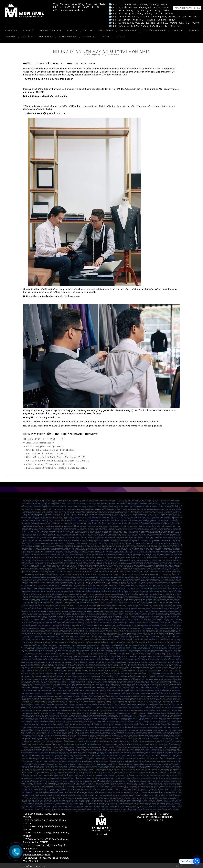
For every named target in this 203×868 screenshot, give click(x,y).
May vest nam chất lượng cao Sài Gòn (65, 697)
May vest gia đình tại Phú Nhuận (144, 600)
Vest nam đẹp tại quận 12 (48, 696)
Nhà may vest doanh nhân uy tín (40, 640)
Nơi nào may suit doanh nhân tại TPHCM (97, 614)
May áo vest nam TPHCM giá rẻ (69, 669)
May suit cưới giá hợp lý (94, 626)
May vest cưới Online (170, 739)
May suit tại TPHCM (79, 689)
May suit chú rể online (133, 626)
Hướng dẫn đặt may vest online (50, 584)
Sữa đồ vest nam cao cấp (107, 672)
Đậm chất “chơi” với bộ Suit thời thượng (112, 524)
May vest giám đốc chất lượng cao (82, 634)
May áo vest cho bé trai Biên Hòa (38, 703)
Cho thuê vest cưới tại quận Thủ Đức (50, 801)
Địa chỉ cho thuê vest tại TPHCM (126, 671)
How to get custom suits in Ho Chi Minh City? (165, 680)
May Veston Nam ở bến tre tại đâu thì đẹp (116, 747)
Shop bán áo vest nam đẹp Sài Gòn (86, 694)
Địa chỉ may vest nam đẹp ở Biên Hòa (124, 706)
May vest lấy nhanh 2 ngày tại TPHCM (166, 631)
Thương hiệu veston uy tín (114, 638)
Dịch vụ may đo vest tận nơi (65, 580)
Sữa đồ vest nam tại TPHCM (122, 672)
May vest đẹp (134, 640)
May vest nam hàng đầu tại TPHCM (117, 654)
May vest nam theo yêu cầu (89, 691)
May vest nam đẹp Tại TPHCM (131, 725)
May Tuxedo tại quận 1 (101, 756)
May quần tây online (69, 583)
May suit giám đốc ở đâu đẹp (131, 614)
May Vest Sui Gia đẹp (89, 774)
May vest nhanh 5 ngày (95, 598)
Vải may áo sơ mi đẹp (88, 677)
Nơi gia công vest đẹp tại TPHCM (58, 675)
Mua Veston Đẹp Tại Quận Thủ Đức (81, 801)
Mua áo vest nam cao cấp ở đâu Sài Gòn (66, 694)
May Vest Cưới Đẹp (49, 790)
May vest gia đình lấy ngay (35, 601)
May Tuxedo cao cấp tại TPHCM (139, 663)
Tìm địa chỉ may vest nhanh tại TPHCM (138, 590)
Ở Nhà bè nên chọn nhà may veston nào (121, 750)
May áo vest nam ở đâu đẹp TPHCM (72, 691)
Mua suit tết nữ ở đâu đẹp (110, 620)
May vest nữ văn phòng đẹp (51, 609)
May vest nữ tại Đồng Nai (129, 699)
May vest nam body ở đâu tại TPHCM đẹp (54, 725)
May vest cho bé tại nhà (159, 601)
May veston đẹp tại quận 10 (125, 754)
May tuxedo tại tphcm (159, 623)
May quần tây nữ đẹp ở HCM (139, 657)
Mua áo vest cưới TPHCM (166, 711)
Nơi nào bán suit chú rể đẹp (156, 762)
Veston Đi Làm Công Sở (115, 767)
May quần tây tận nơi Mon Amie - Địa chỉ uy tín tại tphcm (133, 501)
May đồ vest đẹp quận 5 (165, 682)
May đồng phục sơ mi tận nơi (93, 580)
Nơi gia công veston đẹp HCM (94, 675)
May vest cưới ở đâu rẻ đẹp (83, 723)
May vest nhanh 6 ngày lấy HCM (93, 606)
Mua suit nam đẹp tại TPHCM (101, 688)
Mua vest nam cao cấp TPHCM (49, 720)
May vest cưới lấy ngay (119, 621)
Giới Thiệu (28, 29)
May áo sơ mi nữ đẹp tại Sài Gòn (124, 658)
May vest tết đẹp (117, 590)
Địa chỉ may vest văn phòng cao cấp (93, 607)
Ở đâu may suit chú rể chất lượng (62, 759)
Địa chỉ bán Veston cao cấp (32, 742)
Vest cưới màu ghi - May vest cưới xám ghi (150, 784)
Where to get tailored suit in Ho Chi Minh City (57, 680)
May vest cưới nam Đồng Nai (37, 700)
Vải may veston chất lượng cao (110, 679)
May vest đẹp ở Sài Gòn (49, 711)
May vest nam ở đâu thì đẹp (163, 709)
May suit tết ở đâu (165, 610)
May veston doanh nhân (64, 645)
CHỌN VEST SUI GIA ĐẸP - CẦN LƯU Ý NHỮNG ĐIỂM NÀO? (110, 566)
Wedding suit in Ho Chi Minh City (78, 680)
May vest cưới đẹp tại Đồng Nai (102, 750)
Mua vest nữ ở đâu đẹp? (88, 768)
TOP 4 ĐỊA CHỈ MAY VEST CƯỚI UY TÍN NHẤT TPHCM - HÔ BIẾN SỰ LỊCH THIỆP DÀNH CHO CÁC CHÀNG (58, 563)
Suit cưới (132, 617)
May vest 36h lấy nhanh (170, 606)
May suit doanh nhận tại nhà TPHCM (146, 651)
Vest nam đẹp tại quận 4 (153, 696)
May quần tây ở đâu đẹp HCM (85, 657)
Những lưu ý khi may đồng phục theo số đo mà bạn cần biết (139, 515)
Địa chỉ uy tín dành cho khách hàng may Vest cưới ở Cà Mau (113, 745)
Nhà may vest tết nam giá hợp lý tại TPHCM (39, 620)
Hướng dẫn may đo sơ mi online (132, 583)
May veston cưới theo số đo (141, 802)
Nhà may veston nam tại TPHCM (93, 640)
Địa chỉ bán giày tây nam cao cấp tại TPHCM (39, 641)
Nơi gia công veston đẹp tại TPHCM (77, 675)
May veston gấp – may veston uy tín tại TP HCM (163, 785)
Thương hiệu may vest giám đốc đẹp (118, 637)
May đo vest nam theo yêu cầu (103, 725)
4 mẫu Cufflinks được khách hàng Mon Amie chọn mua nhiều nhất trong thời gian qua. (85, 508)
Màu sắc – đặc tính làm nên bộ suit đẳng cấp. (83, 767)
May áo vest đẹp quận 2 (111, 686)
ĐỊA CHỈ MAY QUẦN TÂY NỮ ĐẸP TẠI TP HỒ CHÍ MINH (106, 791)
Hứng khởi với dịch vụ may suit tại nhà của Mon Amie (134, 502)
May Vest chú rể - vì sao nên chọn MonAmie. (126, 788)
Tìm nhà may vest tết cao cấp (136, 615)
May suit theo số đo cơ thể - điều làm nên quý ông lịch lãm (105, 734)
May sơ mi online (157, 583)
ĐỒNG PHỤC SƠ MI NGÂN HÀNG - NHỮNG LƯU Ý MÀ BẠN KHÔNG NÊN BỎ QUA (95, 549)
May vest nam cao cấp (117, 725)
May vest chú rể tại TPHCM (157, 621)
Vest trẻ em (34, 774)
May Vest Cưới (44, 796)
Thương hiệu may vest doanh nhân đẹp (138, 637)
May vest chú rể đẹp (95, 658)
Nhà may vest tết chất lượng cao (46, 587)
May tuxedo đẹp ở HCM (110, 665)
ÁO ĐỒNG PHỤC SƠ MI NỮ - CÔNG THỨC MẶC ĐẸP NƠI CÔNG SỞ (123, 552)
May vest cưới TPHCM (62, 711)
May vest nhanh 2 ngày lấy (135, 598)
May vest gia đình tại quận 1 (33, 590)
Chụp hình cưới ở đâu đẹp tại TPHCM (97, 796)
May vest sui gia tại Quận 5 (101, 597)
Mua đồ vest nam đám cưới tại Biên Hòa (148, 702)
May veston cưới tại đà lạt (101, 748)
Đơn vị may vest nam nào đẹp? (159, 725)
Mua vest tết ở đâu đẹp (124, 584)
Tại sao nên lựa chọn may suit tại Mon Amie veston (64, 734)
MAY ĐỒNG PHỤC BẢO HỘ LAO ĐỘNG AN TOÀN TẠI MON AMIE (111, 539)
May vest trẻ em (85, 658)
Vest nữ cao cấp (97, 660)
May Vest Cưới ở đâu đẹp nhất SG (143, 781)
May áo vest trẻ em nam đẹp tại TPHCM (129, 798)
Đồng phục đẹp (86, 649)
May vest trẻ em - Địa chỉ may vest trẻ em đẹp (132, 751)
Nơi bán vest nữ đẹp (166, 776)
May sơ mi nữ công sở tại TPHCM (124, 771)
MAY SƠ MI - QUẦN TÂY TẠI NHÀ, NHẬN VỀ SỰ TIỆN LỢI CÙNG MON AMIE (155, 555)
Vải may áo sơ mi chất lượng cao (41, 677)
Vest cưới (148, 632)
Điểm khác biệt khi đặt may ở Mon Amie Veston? (137, 504)
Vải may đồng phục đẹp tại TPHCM (137, 675)
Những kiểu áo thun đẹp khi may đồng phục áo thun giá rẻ (160, 521)
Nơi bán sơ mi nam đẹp (96, 776)
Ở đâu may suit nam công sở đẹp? (110, 757)
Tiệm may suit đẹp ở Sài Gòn (44, 731)
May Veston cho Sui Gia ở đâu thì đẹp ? (40, 779)
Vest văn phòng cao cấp (124, 607)
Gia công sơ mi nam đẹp (112, 674)
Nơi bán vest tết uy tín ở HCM (156, 584)
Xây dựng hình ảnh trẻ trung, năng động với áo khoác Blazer (44, 527)
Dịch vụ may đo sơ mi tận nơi (142, 576)
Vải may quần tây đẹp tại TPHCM (102, 677)
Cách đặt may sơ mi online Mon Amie (84, 583)
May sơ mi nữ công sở (158, 771)
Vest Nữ (88, 29)
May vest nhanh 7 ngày (70, 598)
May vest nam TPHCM (105, 689)
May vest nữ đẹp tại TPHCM (81, 770)
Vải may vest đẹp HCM (124, 679)
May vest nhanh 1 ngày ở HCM (33, 634)
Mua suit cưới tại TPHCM (142, 620)
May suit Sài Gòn (52, 722)
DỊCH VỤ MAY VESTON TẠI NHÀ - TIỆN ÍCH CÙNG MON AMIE (119, 556)
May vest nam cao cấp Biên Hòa (143, 706)
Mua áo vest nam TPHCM (80, 720)
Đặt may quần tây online (57, 583)
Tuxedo (110, 615)
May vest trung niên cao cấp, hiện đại (124, 733)
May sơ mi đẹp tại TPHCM (44, 646)
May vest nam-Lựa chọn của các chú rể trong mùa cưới (96, 731)
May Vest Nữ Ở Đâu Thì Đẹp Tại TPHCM (148, 788)
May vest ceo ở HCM (85, 643)
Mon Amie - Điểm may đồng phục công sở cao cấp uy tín (54, 532)
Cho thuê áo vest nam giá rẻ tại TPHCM (45, 802)
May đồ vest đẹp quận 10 (127, 682)
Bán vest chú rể (121, 629)
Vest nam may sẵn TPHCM (164, 665)
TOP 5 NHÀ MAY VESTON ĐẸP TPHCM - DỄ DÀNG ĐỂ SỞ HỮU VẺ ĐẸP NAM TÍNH (89, 569)
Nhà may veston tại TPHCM (103, 669)
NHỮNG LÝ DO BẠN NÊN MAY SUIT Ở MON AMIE (63, 572)
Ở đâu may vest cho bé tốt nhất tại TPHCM (39, 589)
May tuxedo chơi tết (36, 624)
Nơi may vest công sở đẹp (153, 629)
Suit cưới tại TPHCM (140, 617)
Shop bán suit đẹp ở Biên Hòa (79, 708)
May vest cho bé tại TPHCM (48, 590)
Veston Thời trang (163, 798)
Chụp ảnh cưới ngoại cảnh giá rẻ (160, 796)
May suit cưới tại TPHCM (122, 720)
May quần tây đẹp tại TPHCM (39, 658)
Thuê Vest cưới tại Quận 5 (125, 743)
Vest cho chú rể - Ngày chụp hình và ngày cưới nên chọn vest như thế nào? (133, 513)
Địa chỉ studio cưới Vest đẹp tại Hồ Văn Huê (73, 743)
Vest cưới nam (114, 669)
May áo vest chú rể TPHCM (64, 713)
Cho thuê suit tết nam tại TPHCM (67, 629)
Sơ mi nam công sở (31, 773)
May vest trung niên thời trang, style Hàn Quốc (102, 733)
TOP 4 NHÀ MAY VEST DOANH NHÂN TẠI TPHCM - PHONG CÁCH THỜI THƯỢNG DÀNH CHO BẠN (112, 563)
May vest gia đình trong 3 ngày (35, 600)
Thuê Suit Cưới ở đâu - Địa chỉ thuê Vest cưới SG (165, 781)
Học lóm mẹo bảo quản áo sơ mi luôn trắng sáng (123, 731)
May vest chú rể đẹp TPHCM (138, 713)
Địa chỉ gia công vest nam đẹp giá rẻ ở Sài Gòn (99, 726)
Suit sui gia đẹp (44, 762)
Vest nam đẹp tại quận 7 (113, 696)
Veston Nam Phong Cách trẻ (161, 807)
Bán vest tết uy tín (104, 586)
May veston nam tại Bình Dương (69, 808)
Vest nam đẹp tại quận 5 (140, 696)
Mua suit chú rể (144, 762)
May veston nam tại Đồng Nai (53, 808)
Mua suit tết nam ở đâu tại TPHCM (126, 620)
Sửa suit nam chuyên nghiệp (156, 669)
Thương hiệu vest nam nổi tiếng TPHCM (93, 655)
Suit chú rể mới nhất (112, 764)
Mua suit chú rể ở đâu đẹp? (89, 762)
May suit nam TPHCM (77, 714)
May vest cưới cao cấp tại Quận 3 (70, 756)
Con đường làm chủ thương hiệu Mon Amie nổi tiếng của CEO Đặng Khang (44, 508)
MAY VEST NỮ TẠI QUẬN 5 (47, 781)
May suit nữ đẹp (63, 765)
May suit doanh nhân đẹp (147, 688)
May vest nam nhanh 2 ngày (99, 632)
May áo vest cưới (147, 683)
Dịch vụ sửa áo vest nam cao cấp (87, 669)
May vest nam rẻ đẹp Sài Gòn (47, 697)
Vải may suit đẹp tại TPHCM (73, 679)
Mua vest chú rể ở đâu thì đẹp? (128, 774)
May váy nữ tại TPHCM (139, 716)
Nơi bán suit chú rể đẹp (103, 762)
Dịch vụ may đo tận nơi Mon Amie (57, 578)
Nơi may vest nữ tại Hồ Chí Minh (40, 798)
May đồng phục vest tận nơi (124, 580)
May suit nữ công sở (160, 757)
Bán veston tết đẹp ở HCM (150, 586)
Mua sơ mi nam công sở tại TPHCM (106, 771)
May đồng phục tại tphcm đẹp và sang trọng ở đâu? (159, 527)
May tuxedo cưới (126, 663)
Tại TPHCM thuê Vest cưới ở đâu (158, 743)
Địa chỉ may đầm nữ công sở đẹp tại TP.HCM (92, 793)
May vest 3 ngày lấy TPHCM (134, 606)
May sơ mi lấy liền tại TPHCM (50, 606)
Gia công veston (32, 731)
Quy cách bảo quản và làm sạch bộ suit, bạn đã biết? (116, 525)
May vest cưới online (96, 621)
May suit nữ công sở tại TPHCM (128, 757)
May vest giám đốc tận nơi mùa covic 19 (111, 573)
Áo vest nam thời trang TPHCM (127, 722)
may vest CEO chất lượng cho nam (39, 578)
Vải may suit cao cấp (96, 679)
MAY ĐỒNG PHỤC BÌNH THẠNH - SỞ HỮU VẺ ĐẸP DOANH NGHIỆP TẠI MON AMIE (148, 538)
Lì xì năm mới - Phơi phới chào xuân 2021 (113, 515)
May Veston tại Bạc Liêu (91, 745)
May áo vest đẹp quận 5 (72, 686)
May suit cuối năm (171, 624)
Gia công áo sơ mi (121, 730)
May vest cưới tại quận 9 (139, 754)
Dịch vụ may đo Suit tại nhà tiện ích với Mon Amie (45, 521)
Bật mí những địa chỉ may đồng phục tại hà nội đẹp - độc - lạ (57, 524)
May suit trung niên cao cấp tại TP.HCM (162, 733)
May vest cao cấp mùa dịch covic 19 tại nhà (133, 573)
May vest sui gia (65, 635)
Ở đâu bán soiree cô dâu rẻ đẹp (160, 759)
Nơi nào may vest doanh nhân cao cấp (131, 643)
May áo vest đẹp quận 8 (33, 686)
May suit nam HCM (88, 688)
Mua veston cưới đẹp (135, 720)
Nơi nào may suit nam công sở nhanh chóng (37, 757)
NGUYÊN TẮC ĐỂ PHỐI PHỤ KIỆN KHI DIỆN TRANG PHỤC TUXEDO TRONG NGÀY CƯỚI (149, 550)
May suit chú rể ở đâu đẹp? (70, 764)
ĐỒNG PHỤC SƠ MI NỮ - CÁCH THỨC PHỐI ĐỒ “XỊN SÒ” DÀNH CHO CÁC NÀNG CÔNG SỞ (48, 549)
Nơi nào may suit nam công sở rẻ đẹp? (59, 757)
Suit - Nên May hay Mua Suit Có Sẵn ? (92, 794)
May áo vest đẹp (145, 686)
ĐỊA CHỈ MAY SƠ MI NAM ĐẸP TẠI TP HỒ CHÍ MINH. (161, 791)
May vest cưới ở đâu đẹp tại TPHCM (36, 726)
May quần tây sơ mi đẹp (137, 709)
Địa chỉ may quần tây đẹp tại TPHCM (122, 657)
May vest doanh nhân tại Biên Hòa (96, 708)
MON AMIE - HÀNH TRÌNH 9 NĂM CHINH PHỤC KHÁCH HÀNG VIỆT (63, 550)
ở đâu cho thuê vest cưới (104, 618)
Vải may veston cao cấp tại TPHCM (140, 679)
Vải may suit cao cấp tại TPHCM (58, 679)
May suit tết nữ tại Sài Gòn (93, 624)
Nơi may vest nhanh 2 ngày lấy (44, 632)
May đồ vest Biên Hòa (111, 708)
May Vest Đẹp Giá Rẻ (112, 777)
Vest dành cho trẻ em (46, 787)
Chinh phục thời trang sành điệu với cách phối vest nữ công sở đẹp (100, 516)
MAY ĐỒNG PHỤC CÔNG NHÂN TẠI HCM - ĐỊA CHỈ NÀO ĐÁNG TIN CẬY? (114, 536)
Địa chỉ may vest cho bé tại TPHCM (35, 604)
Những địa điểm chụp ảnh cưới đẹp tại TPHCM (75, 796)
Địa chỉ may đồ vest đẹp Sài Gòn (111, 682)
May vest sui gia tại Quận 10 (87, 597)
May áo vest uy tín (135, 686)
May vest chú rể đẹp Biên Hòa (153, 705)
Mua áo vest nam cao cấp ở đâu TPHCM (154, 719)
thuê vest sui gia (105, 798)
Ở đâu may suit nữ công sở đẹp (93, 757)
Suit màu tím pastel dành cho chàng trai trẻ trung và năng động (48, 507)
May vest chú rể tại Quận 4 (54, 756)
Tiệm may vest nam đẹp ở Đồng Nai (136, 703)
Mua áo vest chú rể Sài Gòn (133, 689)
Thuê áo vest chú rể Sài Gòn (102, 683)
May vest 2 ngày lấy (147, 606)
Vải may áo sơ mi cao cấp (75, 677)
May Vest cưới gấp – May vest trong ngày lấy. (138, 785)
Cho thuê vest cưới (59, 643)
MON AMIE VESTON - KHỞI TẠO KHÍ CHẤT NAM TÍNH (95, 567)
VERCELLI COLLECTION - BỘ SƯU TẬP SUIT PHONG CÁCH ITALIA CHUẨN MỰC (103, 550)
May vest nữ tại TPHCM (155, 648)
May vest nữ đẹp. (109, 770)
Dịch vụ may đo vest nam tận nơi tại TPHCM (94, 578)
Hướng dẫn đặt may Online (55, 796)
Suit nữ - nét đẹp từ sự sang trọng (150, 765)
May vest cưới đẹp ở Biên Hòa (85, 750)
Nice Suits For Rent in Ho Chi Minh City (121, 685)
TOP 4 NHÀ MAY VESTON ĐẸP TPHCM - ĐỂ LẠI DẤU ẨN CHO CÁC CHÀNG (158, 563)
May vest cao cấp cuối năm (83, 623)
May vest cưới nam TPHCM (108, 713)
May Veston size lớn (49, 804)
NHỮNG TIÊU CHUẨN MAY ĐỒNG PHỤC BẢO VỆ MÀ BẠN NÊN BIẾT (76, 539)
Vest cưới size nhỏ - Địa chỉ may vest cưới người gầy (68, 785)
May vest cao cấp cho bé (86, 603)
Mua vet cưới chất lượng (114, 739)
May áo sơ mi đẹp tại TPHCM (153, 671)
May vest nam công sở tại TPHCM (99, 773)
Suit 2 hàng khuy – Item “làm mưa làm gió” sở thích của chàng (86, 525)
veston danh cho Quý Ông (166, 802)
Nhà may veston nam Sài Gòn (78, 671)
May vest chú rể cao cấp (32, 623)
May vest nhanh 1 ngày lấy (150, 598)
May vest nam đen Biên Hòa (58, 702)
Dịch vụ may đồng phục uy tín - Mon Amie (166, 515)
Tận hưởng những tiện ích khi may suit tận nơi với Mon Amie (104, 502)
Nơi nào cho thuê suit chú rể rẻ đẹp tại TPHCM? (50, 764)
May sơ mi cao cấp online (101, 583)
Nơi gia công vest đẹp (108, 675)
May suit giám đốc (106, 645)
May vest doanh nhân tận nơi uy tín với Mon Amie (139, 499)
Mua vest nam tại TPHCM (93, 709)
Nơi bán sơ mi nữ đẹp (83, 776)
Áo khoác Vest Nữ (121, 790)
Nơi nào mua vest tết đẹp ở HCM (139, 584)
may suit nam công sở (171, 757)
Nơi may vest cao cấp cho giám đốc (150, 643)
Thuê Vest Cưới (89, 799)
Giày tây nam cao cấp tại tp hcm (168, 793)
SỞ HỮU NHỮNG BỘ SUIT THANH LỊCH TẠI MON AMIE (39, 567)
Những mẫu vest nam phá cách (55, 810)
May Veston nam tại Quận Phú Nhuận (75, 805)
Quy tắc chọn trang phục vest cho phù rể (103, 513)
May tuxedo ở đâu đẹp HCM (65, 663)
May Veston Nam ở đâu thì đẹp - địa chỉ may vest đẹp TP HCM (64, 782)
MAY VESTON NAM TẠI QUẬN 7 (88, 740)
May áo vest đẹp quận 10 (166, 685)
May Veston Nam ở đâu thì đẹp (76, 745)
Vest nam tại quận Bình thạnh (160, 808)
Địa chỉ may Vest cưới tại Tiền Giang (157, 747)
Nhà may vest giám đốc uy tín (166, 638)
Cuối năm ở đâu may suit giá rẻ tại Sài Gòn (141, 627)
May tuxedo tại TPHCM (162, 663)
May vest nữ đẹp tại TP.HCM (102, 736)
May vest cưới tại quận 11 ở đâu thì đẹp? (107, 754)
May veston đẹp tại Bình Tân (170, 750)
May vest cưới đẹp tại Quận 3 (47, 739)
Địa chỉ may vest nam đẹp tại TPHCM (61, 719)
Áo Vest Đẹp (166, 686)
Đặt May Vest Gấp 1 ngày (151, 794)
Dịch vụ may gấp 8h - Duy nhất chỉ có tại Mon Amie (78, 513)
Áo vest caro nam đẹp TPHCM (144, 714)
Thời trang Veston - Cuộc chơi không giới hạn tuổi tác (76, 733)
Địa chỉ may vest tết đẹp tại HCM (64, 587)
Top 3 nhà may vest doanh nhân (174, 572)
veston (30, 799)
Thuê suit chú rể (33, 764)
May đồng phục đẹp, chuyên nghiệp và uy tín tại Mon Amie (155, 530)
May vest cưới (73, 621)
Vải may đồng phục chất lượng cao (155, 675)
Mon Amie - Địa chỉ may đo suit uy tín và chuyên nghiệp (164, 504)
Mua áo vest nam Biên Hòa (107, 706)
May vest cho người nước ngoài (90, 651)
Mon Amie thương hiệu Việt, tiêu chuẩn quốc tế (151, 734)
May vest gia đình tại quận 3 (113, 600)
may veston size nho (93, 802)
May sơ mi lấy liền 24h (64, 606)
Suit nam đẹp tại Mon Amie (134, 765)
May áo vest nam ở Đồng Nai (103, 700)
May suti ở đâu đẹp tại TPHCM (34, 713)
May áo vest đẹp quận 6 (59, 686)
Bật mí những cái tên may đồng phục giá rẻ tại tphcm (63, 530)
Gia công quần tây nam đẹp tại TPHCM (69, 674)
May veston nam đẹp (107, 640)
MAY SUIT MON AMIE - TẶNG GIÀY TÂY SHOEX (67, 567)
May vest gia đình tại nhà (159, 600)
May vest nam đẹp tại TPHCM (65, 720)
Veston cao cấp (131, 654)
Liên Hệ (121, 36)
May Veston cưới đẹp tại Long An (69, 750)
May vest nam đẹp (171, 637)
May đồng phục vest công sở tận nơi (62, 651)
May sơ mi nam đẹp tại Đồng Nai (72, 700)
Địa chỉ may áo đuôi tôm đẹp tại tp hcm (150, 793)
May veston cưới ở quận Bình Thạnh (54, 754)
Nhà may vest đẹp (49, 682)
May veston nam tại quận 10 (134, 807)
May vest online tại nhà (172, 575)
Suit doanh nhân (157, 714)
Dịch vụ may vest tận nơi (167, 580)
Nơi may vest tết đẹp (93, 587)
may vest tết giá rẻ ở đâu (120, 610)
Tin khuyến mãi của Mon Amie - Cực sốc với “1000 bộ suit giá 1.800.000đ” (48, 519)
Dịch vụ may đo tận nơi (79, 580)
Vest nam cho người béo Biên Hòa (110, 705)
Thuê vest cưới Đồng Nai (118, 700)
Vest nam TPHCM (36, 666)
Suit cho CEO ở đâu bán (45, 614)
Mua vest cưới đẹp (77, 739)
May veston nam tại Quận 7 (144, 646)
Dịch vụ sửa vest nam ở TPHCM (124, 666)
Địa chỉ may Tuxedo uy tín (62, 665)
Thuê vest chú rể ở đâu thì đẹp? (111, 774)
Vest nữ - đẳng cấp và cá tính (134, 776)
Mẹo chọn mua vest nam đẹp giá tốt (60, 779)
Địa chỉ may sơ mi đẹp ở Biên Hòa (154, 703)
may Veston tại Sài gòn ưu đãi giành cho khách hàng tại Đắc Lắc (124, 748)
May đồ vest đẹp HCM (89, 683)
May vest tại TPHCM (42, 652)
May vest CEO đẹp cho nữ (157, 576)
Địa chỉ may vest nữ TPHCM (148, 720)
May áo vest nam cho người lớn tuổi (93, 711)
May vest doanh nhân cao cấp (79, 645)
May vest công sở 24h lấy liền (69, 612)
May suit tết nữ (67, 624)
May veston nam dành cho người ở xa (65, 804)
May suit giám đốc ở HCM (93, 645)
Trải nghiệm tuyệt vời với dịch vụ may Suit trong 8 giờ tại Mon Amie (162, 524)
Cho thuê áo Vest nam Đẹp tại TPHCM (116, 801)
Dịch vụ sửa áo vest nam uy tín (127, 669)
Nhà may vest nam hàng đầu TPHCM (148, 717)
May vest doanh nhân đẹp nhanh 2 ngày (63, 632)
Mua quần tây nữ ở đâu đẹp (44, 768)
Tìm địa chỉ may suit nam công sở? (154, 756)
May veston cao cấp (150, 716)
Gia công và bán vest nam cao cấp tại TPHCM (135, 728)
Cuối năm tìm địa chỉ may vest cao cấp (56, 627)
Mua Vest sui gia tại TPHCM (61, 774)
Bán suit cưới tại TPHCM (139, 629)
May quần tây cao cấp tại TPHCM (167, 657)
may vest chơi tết (132, 610)
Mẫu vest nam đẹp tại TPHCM (49, 666)
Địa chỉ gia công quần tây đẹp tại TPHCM (158, 728)
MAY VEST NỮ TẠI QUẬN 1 (77, 781)
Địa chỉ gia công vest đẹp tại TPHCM (37, 674)
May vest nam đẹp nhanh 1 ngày (160, 632)
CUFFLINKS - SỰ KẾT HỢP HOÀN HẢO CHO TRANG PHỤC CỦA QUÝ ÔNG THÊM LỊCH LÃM (85, 558)
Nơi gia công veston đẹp (121, 675)
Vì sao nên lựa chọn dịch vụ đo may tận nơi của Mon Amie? (123, 512)
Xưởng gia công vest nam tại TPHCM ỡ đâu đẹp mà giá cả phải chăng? (129, 726)
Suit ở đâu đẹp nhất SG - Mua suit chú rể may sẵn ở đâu (56, 767)
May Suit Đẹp (73, 665)
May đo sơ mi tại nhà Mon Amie (76, 581)
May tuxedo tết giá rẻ (124, 623)
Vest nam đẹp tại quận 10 (74, 696)
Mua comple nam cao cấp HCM (102, 717)
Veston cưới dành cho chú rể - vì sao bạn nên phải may (127, 753)
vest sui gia (143, 798)
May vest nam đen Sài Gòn (147, 689)
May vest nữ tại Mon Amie (166, 770)
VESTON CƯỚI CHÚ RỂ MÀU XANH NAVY (101, 753)
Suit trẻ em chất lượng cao (66, 760)
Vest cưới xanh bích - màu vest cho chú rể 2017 (116, 787)
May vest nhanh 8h (116, 603)
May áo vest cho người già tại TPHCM (157, 691)
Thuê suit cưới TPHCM (60, 688)
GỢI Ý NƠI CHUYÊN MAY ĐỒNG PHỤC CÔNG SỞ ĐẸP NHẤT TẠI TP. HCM (142, 544)
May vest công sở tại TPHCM (39, 631)
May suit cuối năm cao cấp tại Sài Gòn (65, 626)
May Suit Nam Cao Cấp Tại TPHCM (49, 765)
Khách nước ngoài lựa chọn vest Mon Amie (162, 649)
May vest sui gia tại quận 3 (124, 589)
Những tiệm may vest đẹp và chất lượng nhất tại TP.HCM (67, 731)
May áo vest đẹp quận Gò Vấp (86, 685)
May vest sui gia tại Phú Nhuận (117, 597)
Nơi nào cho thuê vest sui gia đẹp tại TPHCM (165, 593)
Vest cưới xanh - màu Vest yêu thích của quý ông (77, 753)
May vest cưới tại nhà (88, 739)
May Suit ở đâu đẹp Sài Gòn (92, 689)
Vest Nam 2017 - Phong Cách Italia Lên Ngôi (159, 799)
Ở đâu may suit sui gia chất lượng (44, 759)
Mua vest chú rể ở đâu (97, 620)
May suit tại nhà (31, 652)
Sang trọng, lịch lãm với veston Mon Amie (137, 648)
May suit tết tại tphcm (142, 610)
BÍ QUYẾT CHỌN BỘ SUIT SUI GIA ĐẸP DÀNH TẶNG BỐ (69, 541)
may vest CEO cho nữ (170, 576)
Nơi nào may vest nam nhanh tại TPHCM (58, 593)
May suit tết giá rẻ (36, 612)
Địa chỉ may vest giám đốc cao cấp (148, 638)
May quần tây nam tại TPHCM (95, 646)
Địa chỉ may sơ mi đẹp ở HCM (70, 660)
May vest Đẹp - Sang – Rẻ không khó (85, 725)
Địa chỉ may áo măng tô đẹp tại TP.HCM (50, 794)
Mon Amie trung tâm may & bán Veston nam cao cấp (73, 742)
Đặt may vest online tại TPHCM (84, 584)
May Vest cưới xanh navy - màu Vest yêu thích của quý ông (40, 788)
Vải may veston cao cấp (165, 679)
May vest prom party (122, 649)
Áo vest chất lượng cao (156, 686)
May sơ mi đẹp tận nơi (46, 581)
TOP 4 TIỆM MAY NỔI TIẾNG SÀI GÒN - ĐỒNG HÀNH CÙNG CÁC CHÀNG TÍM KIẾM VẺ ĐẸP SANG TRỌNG (85, 559)
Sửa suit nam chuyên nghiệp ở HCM (117, 668)
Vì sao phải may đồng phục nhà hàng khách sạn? (146, 529)
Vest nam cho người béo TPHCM (67, 717)
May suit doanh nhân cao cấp (33, 720)
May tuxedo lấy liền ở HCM (162, 662)
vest (26, 799)
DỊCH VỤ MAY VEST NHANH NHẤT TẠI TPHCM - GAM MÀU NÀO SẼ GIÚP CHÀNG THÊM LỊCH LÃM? (71, 555)
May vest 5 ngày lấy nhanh (109, 606)
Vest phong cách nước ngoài (99, 801)
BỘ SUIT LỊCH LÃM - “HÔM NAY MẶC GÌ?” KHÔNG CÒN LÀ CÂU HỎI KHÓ (155, 556)
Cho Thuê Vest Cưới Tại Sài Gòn (166, 794)
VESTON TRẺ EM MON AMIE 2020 (153, 533)
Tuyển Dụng (89, 36)
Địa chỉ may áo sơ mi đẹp (134, 660)
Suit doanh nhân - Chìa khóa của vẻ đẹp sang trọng (100, 505)
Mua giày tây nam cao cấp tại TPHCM (60, 641)
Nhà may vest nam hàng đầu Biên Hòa (55, 706)
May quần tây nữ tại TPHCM (128, 714)
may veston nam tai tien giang (128, 804)
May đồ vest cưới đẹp (96, 682)
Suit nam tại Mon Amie (166, 765)
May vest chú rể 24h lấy (45, 623)
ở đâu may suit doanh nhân (79, 614)
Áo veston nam (158, 668)
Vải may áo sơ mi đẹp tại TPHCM (59, 677)
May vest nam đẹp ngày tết (93, 590)
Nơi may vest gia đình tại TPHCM (97, 595)
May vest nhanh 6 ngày (82, 598)
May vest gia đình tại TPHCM (67, 600)
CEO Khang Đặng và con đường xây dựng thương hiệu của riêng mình (140, 507)
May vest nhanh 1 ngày (66, 634)
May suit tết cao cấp (56, 612)
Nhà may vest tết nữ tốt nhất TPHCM (157, 618)
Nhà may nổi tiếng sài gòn (109, 720)
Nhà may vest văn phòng (115, 609)
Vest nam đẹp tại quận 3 (166, 696)
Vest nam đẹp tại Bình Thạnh (33, 696)
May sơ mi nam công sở (51, 649)
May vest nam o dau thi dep (39, 799)
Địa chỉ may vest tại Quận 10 (75, 648)
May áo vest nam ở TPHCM (125, 711)
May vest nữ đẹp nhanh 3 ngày (97, 631)
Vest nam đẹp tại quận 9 (87, 696)
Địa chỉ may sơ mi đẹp (164, 708)
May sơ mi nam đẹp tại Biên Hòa (167, 702)
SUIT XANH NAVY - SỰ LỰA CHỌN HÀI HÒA (37, 544)
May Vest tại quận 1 (123, 756)
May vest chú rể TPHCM (139, 711)
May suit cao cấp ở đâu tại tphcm (65, 615)
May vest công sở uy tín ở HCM (168, 629)
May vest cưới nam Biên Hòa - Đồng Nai (135, 700)
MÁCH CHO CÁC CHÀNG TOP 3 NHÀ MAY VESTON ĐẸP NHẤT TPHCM (146, 572)
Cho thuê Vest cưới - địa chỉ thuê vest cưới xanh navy (40, 785)
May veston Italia (166, 714)
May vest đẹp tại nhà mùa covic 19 (153, 573)
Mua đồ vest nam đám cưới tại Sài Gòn (51, 692)
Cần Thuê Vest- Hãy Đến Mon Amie (117, 799)
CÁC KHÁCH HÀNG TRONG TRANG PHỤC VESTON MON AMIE (147, 553)
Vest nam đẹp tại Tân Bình (165, 694)
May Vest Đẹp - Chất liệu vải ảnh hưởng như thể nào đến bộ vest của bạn (137, 777)
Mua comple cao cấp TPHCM (159, 646)
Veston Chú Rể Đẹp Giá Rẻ (144, 767)
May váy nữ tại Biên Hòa (125, 705)
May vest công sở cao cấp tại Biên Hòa (90, 706)
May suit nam (73, 635)
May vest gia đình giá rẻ (49, 601)
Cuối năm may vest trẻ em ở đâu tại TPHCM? (164, 627)
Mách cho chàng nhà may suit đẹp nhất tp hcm (58, 525)
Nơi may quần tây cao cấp (146, 655)
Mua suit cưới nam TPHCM (116, 688)
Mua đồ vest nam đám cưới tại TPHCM (48, 717)
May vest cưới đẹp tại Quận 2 (87, 756)
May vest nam (153, 774)
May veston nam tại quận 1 (119, 807)
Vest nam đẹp (66, 699)
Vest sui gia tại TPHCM (111, 649)
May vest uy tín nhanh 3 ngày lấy (133, 631)
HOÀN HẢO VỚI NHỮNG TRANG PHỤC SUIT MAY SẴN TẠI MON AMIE (103, 541)
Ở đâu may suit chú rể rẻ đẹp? (34, 760)
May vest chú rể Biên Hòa (138, 708)
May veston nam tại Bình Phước (36, 808)
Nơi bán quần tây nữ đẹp (56, 776)
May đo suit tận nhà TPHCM (163, 651)
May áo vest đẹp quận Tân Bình (103, 685)
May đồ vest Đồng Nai (116, 699)
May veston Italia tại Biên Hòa (45, 705)
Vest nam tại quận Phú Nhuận (101, 808)
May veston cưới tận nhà (45, 651)
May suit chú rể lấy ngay (146, 626)
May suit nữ (81, 765)
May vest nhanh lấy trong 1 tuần (44, 598)
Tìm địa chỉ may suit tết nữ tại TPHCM (76, 617)
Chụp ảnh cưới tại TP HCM (139, 810)
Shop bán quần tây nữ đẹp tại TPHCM (34, 777)
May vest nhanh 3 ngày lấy (121, 598)
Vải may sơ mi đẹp (44, 679)
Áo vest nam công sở (55, 669)
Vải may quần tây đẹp (148, 677)
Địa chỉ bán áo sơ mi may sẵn (55, 658)
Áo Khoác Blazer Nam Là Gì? (136, 794)
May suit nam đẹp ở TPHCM (50, 689)
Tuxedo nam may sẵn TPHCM (81, 663)
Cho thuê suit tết (97, 612)
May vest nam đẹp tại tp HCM (96, 770)
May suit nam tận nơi (119, 651)
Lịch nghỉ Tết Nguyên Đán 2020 (109, 584)
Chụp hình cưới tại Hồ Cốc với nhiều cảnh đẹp (139, 796)
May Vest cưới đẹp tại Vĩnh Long (50, 747)
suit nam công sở (31, 759)
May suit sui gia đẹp (34, 762)
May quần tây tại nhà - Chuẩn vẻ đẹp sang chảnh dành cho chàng (42, 502)
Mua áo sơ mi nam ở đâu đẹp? (83, 777)
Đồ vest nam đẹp (138, 666)
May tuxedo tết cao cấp (147, 623)
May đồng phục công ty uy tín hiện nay (121, 645)
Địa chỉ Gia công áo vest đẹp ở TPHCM (40, 730)
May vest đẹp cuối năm (63, 621)
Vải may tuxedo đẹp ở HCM (48, 665)
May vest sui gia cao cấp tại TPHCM (126, 587)
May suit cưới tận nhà (130, 651)
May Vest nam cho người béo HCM (70, 692)
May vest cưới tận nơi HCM (54, 652)
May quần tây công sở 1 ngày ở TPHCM (116, 604)
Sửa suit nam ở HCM (148, 668)
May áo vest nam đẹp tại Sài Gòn (121, 694)
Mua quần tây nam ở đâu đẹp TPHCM (46, 709)
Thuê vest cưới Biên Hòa (139, 705)
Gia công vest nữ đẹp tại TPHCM (77, 726)
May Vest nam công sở (126, 773)
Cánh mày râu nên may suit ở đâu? (130, 734)
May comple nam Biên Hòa (93, 705)
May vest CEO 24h (134, 634)
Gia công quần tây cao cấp (86, 674)
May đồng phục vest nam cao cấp (58, 648)
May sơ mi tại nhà (113, 581)
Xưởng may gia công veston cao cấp (106, 666)
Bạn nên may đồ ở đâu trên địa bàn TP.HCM (65, 736)
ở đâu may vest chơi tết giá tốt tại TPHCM (58, 618)
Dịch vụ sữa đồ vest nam (153, 672)
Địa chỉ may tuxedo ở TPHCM (97, 663)
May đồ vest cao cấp (77, 683)
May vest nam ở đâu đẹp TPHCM (121, 709)
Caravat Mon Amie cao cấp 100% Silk (74, 507)
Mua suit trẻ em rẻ (78, 760)
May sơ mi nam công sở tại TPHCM (142, 771)
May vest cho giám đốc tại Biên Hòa (128, 702)
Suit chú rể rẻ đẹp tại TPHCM (132, 762)
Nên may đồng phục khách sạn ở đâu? (39, 530)
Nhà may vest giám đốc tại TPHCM (75, 640)
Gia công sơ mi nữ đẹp (125, 674)
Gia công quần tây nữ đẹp (145, 730)
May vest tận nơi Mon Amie (139, 580)
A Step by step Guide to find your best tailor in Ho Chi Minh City (137, 680)
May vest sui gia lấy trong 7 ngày (150, 597)
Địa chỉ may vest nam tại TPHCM (86, 662)
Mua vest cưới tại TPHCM (84, 620)
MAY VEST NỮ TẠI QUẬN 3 (62, 781)
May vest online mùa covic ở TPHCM (55, 575)
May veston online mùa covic (158, 575)
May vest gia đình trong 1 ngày (51, 600)
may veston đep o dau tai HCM (60, 799)
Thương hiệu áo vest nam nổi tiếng (84, 668)
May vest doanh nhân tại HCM (139, 645)
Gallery (106, 36)
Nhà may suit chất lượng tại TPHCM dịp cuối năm (64, 620)
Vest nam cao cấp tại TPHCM (72, 643)
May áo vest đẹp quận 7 (46, 686)
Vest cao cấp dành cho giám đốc (72, 658)
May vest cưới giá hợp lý (109, 646)
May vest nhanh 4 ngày (107, 598)
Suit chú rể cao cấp (170, 617)
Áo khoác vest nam (91, 666)
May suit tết (65, 610)
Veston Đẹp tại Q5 (96, 798)
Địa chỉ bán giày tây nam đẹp (90, 641)
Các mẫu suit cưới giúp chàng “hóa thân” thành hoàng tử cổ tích (91, 512)
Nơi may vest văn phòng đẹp (100, 609)
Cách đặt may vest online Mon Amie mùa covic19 (77, 575)
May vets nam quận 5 (50, 654)
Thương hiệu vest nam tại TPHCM (130, 717)
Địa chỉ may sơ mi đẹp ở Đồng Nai (54, 700)
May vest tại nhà (150, 581)
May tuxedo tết (101, 623)
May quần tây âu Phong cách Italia (161, 767)
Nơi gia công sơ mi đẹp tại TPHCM (161, 674)
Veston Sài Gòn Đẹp (145, 725)
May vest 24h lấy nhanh (48, 607)
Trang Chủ (11, 29)
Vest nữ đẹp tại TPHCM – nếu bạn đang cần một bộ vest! (50, 771)
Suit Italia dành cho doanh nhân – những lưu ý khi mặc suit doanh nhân (142, 782)
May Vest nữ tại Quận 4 (138, 779)
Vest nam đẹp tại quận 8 (100, 696)
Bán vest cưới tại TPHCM (110, 629)
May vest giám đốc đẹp (101, 635)
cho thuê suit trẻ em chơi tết (84, 612)
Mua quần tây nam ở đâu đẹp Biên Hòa (76, 702)
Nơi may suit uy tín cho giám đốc (112, 643)
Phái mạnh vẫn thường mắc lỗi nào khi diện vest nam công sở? (134, 516)
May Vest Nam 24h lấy (34, 796)
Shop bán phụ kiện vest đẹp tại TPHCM (156, 713)
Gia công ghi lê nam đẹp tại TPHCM (60, 730)
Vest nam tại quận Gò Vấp (116, 808)
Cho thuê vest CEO (34, 580)
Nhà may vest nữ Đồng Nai (88, 700)
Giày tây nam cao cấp (76, 641)
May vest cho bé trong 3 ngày (144, 601)
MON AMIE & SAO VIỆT (128, 541)
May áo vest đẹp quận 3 (98, 686)
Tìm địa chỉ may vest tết (40, 610)
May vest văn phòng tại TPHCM (130, 609)
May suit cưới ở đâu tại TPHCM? (157, 624)
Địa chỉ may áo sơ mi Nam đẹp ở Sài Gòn (83, 790)
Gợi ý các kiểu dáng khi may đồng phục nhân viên (121, 529)
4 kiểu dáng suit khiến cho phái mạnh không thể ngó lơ (96, 518)
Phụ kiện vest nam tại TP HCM (49, 793)
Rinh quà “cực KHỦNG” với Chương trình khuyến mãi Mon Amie (140, 519)
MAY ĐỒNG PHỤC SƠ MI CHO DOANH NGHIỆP (82, 532)
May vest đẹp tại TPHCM (37, 663)
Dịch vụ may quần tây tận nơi (54, 576)
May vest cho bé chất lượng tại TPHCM (69, 603)
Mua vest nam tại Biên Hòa (124, 708)
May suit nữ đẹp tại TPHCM (32, 765)
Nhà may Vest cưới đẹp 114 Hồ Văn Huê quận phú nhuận (46, 743)
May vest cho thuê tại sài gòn (150, 801)
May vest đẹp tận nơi (34, 581)
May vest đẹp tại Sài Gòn (172, 654)
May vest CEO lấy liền (113, 635)
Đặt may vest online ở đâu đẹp (33, 584)
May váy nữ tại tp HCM (115, 768)
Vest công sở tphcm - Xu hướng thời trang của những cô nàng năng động (64, 516)
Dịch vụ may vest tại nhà (139, 581)
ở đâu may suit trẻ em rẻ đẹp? (97, 759)
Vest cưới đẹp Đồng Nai (166, 700)
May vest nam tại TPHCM (51, 663)
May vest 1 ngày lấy (158, 606)
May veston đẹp (109, 663)
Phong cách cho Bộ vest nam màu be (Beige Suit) (115, 794)
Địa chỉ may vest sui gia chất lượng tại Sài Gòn (134, 603)
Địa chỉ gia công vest (53, 674)
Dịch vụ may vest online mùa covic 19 (100, 575)
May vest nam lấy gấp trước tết (77, 737)
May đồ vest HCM (116, 717)
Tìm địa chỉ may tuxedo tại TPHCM (56, 617)
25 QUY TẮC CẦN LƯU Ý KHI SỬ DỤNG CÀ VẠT (116, 634)
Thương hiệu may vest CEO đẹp (157, 637)
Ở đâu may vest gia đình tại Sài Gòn (156, 592)
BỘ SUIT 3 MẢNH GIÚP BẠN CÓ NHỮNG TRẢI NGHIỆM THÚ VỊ (104, 535)
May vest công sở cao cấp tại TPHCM (117, 719)
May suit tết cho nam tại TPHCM (108, 624)
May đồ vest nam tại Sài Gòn (87, 692)
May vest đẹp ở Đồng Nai (153, 700)
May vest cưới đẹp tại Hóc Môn (140, 750)
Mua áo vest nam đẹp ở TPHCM (39, 722)
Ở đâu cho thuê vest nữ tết (91, 618)
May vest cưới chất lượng (158, 739)
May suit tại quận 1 (112, 756)
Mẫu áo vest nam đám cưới (64, 666)
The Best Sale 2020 (50, 29)
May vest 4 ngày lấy (121, 606)
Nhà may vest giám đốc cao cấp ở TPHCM (63, 638)
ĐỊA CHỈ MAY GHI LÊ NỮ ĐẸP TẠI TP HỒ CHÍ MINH (77, 791)
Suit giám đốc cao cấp (169, 612)
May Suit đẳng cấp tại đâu (61, 745)
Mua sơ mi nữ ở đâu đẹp (74, 768)
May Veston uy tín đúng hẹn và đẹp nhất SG (153, 740)
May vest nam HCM (57, 691)
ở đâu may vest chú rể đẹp (39, 618)
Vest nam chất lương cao (46, 699)
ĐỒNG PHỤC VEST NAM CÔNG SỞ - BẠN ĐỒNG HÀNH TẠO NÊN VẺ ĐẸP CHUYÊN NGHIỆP (88, 547)
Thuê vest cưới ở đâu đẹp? (90, 648)
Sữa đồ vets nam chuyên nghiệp (67, 672)
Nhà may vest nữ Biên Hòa (54, 703)
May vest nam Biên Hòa (168, 705)
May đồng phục (113, 810)
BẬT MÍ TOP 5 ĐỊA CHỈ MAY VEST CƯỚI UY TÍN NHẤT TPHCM (162, 567)
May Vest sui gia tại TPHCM (76, 774)
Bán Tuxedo (129, 629)
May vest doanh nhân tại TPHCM (156, 645)
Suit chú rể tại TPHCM (158, 617)
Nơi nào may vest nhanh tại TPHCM (38, 593)
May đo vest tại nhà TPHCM (85, 652)
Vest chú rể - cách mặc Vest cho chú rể (155, 751)
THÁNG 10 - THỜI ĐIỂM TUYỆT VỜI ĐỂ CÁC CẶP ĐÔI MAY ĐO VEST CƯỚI (79, 570)
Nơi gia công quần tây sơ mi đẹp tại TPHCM (57, 726)
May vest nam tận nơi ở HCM (69, 652)
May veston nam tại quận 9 (164, 805)
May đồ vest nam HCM (103, 691)
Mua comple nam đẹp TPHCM (37, 714)
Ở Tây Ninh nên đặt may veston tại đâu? (67, 748)
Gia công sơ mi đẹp (29, 675)
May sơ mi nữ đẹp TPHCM (85, 660)
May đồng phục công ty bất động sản (68, 657)
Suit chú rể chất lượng (100, 764)
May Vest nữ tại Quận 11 (150, 779)
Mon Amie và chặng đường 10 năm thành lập (81, 510)
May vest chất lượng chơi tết (54, 610)
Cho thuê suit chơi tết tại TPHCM (110, 612)
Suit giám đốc (159, 612)
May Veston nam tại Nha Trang (144, 804)
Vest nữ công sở (137, 773)
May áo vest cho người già (95, 716)
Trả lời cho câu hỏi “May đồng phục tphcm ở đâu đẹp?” (131, 527)
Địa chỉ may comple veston (93, 671)
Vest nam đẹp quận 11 (61, 696)
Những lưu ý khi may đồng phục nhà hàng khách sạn (103, 521)
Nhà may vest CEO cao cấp (82, 638)
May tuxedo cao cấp (47, 624)
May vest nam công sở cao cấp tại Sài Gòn (44, 694)
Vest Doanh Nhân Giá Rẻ (101, 767)
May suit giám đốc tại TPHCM (116, 614)
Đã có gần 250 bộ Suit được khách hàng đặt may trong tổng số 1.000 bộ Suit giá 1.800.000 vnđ (50, 512)
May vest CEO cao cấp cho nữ (134, 578)
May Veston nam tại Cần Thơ (113, 804)
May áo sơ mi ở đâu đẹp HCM (141, 658)
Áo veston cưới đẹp (169, 669)
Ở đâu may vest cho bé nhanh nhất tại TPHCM (63, 589)
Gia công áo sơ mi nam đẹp (95, 730)
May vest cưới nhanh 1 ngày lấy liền (136, 632)
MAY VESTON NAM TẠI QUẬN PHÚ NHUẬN (108, 740)
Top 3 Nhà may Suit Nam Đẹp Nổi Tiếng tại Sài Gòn (41, 745)
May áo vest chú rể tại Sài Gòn (118, 683)
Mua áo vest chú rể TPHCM (79, 713)
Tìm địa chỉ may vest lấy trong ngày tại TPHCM (161, 590)
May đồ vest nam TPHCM (97, 665)
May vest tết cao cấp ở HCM (80, 587)
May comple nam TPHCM (80, 709)
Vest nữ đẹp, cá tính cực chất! (110, 776)
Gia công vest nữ (172, 730)
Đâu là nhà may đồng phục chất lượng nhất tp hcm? (73, 527)
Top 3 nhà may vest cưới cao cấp (33, 573)
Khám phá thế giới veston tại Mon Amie (122, 737)
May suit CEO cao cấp (162, 640)
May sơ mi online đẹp (146, 583)
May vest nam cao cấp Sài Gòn (84, 697)
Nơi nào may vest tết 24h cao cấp (65, 590)
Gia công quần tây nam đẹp (160, 730)
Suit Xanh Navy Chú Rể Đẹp (129, 767)
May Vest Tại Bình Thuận (81, 804)
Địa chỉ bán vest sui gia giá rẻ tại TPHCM (55, 604)
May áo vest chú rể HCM (118, 689)
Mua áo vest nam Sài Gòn (137, 694)
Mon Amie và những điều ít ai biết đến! (117, 508)
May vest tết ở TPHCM (80, 590)
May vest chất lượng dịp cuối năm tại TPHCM (63, 623)
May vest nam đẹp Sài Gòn (99, 697)
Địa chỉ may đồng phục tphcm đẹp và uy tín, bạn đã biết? (124, 522)
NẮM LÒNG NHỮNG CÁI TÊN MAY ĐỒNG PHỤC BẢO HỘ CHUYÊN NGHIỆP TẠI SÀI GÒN (152, 539)
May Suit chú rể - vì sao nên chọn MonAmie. (153, 753)
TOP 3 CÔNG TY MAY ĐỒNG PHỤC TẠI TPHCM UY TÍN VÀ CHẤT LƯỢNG (126, 542)
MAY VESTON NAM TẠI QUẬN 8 (70, 740)
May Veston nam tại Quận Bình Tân (113, 805)
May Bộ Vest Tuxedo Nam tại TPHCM (108, 802)
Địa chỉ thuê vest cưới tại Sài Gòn (141, 737)
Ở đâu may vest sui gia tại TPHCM (115, 592)
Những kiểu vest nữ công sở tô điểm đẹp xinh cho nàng (165, 516)
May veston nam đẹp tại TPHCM (106, 641)
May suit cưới (133, 624)
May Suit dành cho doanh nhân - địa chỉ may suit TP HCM (108, 782)
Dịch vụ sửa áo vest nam (142, 669)
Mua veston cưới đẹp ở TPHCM (64, 709)
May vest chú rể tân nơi (33, 651)
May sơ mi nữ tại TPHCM (31, 770)
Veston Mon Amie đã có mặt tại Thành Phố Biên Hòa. (136, 697)
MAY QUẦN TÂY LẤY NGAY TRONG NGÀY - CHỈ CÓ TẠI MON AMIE (125, 561)
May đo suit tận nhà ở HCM (106, 651)
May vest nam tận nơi (139, 652)
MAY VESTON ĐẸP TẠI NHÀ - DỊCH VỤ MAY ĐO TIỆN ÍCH (44, 570)
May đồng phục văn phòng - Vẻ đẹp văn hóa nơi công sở (101, 527)
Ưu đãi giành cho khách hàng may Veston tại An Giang (91, 747)
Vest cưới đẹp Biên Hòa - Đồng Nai (79, 699)
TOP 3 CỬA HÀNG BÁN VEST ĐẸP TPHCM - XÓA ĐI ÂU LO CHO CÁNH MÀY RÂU (133, 569)
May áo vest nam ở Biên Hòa (105, 703)
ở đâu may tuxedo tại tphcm (76, 618)
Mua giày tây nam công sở (130, 641)
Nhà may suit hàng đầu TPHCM (162, 688)
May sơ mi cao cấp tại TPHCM (33, 660)
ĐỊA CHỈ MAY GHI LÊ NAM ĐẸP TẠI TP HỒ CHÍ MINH (49, 791)
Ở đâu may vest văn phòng (110, 607)
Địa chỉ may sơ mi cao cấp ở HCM (158, 658)
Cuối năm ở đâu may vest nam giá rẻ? (101, 627)
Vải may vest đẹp (154, 679)
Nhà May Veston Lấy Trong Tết (34, 688)
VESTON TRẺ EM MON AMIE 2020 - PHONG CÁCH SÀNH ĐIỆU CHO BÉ (160, 552)
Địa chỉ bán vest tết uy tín (164, 586)
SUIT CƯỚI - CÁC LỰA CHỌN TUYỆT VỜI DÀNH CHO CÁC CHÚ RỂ (66, 544)
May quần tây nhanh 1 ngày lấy (135, 604)
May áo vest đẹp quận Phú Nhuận (69, 685)
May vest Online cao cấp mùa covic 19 (120, 575)
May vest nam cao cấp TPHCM (135, 719)
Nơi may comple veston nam (51, 671)
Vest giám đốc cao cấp (97, 634)
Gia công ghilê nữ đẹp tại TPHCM (78, 730)
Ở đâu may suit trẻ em (111, 759)
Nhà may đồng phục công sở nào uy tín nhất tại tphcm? (131, 521)
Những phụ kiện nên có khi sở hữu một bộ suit (70, 649)
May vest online (96, 584)
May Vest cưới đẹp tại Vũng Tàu (34, 748)
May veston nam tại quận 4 (76, 807)
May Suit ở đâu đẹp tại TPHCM (35, 725)
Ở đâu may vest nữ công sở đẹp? (45, 773)
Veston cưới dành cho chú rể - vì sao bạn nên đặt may (69, 788)
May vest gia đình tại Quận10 (83, 600)
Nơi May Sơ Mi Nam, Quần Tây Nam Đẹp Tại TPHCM (101, 779)
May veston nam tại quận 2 (105, 807)
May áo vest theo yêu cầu (170, 683)
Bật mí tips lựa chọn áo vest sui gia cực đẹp (54, 513)
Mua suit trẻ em (88, 760)
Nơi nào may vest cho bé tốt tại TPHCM (121, 593)
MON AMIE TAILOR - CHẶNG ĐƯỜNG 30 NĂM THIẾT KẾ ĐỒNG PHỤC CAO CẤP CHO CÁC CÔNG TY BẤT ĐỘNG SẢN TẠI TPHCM (73, 561)
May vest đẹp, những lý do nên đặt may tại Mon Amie (38, 737)
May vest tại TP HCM (88, 810)
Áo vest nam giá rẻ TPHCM (169, 666)
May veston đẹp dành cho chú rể (121, 640)
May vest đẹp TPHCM (84, 682)
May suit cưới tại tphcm (143, 624)
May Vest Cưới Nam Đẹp (166, 788)
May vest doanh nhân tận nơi (38, 635)
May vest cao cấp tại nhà (161, 581)
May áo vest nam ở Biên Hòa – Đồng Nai (99, 699)
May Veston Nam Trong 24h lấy (123, 779)
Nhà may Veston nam (34, 801)
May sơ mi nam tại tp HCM (45, 770)
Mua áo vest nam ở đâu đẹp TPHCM (109, 722)
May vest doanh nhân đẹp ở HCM (86, 635)
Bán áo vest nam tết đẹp (171, 584)
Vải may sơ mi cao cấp (32, 679)
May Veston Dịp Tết (48, 688)
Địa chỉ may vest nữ (160, 654)
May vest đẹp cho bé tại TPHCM (95, 601)
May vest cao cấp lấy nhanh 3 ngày (79, 631)
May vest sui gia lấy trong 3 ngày (167, 597)
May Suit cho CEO (35, 615)
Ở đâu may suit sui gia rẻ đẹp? (143, 759)
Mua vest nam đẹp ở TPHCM (54, 668)
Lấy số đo (27, 36)
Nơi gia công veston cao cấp (42, 675)
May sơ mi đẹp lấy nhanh (35, 606)
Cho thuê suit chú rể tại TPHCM (94, 629)
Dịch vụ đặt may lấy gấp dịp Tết (60, 737)
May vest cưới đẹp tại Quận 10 (63, 739)
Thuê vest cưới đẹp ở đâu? (39, 740)
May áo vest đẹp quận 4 (85, 686)
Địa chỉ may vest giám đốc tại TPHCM (42, 638)
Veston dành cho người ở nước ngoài (34, 804)
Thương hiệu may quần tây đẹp (50, 657)
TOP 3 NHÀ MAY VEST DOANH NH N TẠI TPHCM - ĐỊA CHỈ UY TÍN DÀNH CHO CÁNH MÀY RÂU (102, 572)
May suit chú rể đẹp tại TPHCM (74, 688)
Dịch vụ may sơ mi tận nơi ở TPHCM (90, 576)
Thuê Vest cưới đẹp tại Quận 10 (110, 743)
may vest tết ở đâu (108, 610)
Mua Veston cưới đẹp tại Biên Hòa (62, 708)
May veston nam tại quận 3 (90, 807)
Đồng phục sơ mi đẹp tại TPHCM (35, 654)
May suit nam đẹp (140, 654)
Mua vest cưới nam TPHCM (52, 714)
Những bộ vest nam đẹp (68, 668)
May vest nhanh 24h (58, 598)
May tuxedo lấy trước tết (171, 623)
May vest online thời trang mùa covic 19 (140, 575)
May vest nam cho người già (110, 711)
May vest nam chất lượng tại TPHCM (66, 723)
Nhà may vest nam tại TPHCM (119, 655)
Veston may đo (137, 635)
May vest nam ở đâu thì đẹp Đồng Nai (146, 699)
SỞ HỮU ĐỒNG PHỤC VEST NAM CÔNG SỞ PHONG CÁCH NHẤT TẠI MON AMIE (63, 546)
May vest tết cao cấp (106, 590)
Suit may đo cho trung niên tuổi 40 (143, 733)
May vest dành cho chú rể (53, 635)
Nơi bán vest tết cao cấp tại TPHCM (118, 586)
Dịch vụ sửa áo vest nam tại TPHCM (40, 669)
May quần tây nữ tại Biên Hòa (171, 703)
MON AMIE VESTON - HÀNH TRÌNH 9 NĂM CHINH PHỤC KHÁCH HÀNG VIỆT (62, 533)
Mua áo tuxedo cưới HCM (31, 717)
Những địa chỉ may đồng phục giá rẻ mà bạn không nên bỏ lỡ (92, 530)
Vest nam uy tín (57, 699)
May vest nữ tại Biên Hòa (31, 708)
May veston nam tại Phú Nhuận (72, 754)
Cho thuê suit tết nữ (53, 629)
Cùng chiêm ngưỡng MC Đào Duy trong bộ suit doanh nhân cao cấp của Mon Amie (157, 731)
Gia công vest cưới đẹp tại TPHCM (82, 728)
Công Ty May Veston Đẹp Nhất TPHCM (137, 799)
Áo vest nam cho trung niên (78, 666)
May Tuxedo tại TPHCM (84, 665)
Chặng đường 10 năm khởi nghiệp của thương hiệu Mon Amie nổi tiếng (111, 510)
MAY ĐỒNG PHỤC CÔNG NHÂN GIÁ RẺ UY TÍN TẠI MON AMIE (151, 536)
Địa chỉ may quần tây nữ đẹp (34, 657)
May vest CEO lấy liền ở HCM (148, 634)
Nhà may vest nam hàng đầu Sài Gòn (123, 692)
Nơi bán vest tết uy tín (40, 586)
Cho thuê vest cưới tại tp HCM (134, 801)
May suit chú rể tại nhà (121, 626)
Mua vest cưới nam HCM (45, 691)
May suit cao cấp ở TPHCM (35, 689)
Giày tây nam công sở (161, 641)
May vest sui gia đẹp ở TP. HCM (149, 736)
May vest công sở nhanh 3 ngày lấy (115, 631)
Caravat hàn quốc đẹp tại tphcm (131, 793)
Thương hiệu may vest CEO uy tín (98, 638)
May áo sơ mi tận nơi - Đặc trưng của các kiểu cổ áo (72, 501)
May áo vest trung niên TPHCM (78, 722)
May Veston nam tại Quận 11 (149, 805)
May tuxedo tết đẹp (135, 623)
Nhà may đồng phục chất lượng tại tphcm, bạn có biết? (153, 522)
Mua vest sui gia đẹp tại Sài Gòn (151, 595)
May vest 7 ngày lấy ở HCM (77, 606)
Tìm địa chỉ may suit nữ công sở (137, 756)
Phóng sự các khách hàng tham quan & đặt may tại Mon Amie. (129, 505)
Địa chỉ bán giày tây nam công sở (146, 641)
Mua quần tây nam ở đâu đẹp (60, 768)
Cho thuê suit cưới (81, 629)
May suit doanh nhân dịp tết (75, 610)
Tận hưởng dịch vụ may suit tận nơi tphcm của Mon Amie (74, 502)
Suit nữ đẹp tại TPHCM (98, 765)
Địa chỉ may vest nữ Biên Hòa (159, 706)
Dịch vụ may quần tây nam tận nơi (37, 576)
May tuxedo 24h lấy (58, 624)
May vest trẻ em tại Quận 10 (42, 648)
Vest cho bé (125, 590)
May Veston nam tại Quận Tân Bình (132, 805)
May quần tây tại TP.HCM (116, 736)
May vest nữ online (167, 583)
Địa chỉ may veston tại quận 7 (169, 754)
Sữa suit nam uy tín (140, 671)
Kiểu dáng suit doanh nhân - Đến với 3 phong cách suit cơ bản (126, 518)
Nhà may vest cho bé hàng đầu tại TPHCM (86, 589)
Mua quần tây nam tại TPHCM (52, 777)
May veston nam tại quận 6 (47, 807)
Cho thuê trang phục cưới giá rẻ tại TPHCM (77, 604)
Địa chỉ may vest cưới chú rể (98, 723)
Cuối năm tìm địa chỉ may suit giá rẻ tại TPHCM (78, 627)
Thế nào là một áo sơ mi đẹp (164, 777)
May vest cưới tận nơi (127, 652)
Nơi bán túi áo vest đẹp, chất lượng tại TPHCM (160, 726)
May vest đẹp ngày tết (154, 620)
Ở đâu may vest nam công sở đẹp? (64, 773)
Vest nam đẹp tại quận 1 (33, 697)
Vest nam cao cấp (170, 660)
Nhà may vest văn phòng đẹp (138, 607)
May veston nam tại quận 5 (62, 807)
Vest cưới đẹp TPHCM (106, 709)
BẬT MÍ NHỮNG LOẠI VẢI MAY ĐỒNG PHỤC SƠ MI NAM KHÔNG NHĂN (111, 553)
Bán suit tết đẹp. (134, 612)
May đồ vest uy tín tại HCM (34, 683)
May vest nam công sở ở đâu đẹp (115, 723)
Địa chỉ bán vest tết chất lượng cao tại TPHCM (58, 586)
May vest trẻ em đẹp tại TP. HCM (132, 736)
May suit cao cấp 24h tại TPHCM (82, 615)
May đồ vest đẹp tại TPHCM (64, 683)
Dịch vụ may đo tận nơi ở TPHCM (48, 580)
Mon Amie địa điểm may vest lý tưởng (77, 646)
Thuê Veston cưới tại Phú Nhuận (93, 743)
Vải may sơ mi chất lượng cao (162, 677)
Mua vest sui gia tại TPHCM (135, 595)
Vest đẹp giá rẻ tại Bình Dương (166, 801)
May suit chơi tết (98, 610)
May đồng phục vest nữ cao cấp (144, 722)
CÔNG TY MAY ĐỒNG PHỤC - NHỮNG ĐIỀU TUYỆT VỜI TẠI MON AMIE (103, 544)
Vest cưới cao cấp (103, 615)
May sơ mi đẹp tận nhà (102, 581)
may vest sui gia (114, 798)
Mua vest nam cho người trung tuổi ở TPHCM (121, 691)
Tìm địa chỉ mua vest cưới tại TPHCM (154, 615)
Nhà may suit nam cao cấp (94, 720)
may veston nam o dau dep (63, 802)
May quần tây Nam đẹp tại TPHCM (63, 790)
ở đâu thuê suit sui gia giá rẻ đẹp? (126, 759)
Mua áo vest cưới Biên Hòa (79, 705)
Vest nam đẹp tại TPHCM (71, 771)
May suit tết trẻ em (175, 609)
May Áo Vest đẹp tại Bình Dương (78, 779)
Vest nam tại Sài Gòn (133, 655)
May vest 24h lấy (98, 603)
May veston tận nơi (77, 651)
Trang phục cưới (162, 587)
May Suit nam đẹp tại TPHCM (112, 765)
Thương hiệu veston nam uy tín (109, 671)
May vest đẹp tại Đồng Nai (50, 748)
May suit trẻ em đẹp (144, 760)
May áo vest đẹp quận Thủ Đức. (51, 685)
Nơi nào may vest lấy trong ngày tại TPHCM (80, 593)
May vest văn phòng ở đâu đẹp (75, 607)
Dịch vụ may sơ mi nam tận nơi (126, 576)
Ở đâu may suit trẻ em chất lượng (80, 759)
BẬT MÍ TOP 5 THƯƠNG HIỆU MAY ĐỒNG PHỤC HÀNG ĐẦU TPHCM (127, 567)
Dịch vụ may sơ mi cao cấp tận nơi (71, 576)
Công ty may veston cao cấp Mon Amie (34, 649)
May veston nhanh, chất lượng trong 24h (160, 737)
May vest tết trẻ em (166, 620)
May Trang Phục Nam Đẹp (99, 777)
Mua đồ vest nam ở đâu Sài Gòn (142, 692)
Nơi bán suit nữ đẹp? (138, 764)
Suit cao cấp (55, 614)
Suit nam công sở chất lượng (77, 757)
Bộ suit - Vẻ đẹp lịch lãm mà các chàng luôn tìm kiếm (55, 510)
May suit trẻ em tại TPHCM (132, 760)
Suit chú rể (149, 617)
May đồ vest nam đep (139, 682)
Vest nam (144, 776)
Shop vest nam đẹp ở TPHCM (111, 716)
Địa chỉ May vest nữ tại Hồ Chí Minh (58, 798)
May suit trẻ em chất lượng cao (100, 760)
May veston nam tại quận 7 (33, 807)
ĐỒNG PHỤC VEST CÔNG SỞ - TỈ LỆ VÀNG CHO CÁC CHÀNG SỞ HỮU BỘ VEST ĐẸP (147, 546)
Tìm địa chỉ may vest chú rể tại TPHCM (37, 617)
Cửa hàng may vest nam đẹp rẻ (43, 719)
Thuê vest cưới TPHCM (82, 716)
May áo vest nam (152, 665)
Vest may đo (75, 719)
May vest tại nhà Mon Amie (125, 581)
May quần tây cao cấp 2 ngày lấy (97, 604)
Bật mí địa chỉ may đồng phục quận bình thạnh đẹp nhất (62, 529)
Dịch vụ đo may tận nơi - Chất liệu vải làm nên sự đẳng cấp (42, 501)
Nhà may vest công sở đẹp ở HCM (120, 627)
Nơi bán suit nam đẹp (150, 764)
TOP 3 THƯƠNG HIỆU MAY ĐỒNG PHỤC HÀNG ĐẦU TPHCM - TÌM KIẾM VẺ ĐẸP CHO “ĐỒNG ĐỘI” (124, 570)
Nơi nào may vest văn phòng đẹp (155, 607)
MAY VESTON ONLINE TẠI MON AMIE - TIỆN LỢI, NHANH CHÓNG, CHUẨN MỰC (132, 564)
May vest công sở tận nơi (99, 652)
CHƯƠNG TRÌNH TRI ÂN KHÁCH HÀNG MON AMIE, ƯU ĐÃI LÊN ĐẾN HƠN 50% (79, 573)
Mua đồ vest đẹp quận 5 (152, 682)
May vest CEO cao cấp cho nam (150, 578)
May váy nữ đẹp (125, 768)
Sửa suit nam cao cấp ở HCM (134, 668)
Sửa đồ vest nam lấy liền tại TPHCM (152, 666)
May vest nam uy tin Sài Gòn (114, 697)
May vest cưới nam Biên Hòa (111, 702)
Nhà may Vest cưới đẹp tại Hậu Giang (137, 747)
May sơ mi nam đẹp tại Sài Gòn (167, 717)
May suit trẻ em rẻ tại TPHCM (116, 760)
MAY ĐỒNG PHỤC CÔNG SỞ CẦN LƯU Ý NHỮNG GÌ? (80, 536)
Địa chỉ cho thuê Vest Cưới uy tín (141, 743)
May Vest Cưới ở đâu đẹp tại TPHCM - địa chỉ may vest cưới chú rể (116, 781)
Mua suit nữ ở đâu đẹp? (162, 764)
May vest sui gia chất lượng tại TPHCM (107, 589)
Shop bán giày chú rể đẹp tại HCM (113, 793)
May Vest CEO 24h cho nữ (166, 578)
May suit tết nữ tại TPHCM (78, 624)
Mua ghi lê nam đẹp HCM (163, 716)
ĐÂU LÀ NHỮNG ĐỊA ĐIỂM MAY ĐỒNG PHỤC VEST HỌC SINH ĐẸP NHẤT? (104, 546)
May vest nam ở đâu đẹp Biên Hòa (62, 705)
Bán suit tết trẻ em (124, 612)
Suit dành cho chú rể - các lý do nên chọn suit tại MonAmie (46, 784)
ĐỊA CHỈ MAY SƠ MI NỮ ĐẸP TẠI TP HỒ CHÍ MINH (134, 791)
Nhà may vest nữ (88, 654)
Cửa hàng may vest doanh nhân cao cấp (84, 637)
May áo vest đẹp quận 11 (152, 685)
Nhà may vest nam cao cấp (151, 694)
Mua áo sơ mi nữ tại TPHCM (67, 777)
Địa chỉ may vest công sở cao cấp (37, 627)
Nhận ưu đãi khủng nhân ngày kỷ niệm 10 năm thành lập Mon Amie (84, 519)
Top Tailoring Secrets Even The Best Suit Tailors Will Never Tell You (104, 680)
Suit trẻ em (153, 760)
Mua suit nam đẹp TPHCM (114, 714)
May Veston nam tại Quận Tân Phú (35, 805)
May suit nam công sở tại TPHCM (145, 757)
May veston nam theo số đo (126, 802)
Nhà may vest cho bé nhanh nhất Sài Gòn (116, 595)
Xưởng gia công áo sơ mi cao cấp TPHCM (37, 728)
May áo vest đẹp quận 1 (124, 686)
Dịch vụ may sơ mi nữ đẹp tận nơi (108, 576)
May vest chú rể (146, 621)
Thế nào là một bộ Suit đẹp (92, 781)
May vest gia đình (162, 598)
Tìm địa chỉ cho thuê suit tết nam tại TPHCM (118, 617)
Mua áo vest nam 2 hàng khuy (48, 723)
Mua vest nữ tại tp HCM (31, 768)
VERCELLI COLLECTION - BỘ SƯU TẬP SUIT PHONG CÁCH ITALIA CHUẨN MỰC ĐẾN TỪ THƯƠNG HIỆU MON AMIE (113, 533)
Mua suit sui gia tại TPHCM (164, 760)
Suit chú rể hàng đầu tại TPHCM (86, 764)
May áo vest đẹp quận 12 (139, 685)
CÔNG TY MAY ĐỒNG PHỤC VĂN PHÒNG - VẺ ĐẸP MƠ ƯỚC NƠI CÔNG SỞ (86, 542)
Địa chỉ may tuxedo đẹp (93, 722)
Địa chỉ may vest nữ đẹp (172, 773)
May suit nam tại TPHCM (46, 655)
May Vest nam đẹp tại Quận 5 (39, 756)
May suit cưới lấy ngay (82, 626)
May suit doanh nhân (170, 645)
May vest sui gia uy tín (30, 597)
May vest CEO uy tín (48, 643)
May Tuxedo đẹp (133, 665)
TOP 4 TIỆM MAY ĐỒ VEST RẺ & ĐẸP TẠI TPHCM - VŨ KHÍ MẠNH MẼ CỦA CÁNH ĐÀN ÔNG (138, 559)
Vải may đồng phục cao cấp (172, 675)
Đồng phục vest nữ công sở (33, 665)
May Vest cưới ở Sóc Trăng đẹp (137, 745)
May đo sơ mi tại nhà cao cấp (60, 581)
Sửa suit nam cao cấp (37, 671)
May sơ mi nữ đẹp (31, 662)
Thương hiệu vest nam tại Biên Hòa (36, 706)
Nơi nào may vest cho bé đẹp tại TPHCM (142, 593)
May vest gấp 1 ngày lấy (154, 776)
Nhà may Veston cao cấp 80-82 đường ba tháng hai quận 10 (125, 742)
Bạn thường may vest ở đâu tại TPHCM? (126, 646)
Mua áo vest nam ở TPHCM (76, 711)
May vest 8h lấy (107, 603)
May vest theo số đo (154, 802)
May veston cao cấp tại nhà (101, 739)
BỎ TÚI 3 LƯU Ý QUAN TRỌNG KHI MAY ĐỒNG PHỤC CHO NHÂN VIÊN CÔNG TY (61, 538)
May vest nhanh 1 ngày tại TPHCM (51, 634)
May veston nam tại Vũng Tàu (85, 808)
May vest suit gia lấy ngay (166, 595)
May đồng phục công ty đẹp (108, 658)
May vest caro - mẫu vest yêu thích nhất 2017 (73, 784)
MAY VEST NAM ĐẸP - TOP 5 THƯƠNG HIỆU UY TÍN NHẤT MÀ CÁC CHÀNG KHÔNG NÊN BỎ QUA (84, 564)
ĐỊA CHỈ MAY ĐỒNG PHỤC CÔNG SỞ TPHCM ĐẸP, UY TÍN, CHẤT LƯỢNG (147, 532)
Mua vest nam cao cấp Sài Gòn (104, 694)
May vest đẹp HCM (73, 682)
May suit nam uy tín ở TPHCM (65, 689)
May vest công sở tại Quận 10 (105, 648)
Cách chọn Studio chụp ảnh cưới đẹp (117, 796)
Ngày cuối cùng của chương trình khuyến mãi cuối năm (87, 524)
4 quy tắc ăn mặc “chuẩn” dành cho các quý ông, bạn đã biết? (145, 525)
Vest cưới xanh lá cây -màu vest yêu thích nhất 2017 (142, 787)
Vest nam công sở (68, 637)
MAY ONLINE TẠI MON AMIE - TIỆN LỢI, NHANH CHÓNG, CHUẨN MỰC (154, 541)
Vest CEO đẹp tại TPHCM (32, 637)
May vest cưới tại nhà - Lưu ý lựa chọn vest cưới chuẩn (71, 499)
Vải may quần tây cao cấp (135, 677)
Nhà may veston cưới (64, 671)
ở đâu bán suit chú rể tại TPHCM (139, 618)
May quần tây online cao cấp (43, 583)
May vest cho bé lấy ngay (34, 603)
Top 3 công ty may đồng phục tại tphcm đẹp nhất (96, 522)
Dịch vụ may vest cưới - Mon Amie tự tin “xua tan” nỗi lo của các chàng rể (45, 515)
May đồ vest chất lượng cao (49, 683)
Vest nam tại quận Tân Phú (145, 808)
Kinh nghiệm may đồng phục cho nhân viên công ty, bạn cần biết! (67, 522)
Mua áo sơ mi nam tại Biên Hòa (95, 702)
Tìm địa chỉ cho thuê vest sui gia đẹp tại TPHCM (71, 592)
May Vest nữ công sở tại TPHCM (81, 773)
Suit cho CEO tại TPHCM (32, 614)
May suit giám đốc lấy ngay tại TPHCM (160, 609)
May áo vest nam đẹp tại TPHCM (169, 671)
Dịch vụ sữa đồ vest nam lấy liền (138, 672)
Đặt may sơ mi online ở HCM (115, 583)
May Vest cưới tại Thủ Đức (155, 750)
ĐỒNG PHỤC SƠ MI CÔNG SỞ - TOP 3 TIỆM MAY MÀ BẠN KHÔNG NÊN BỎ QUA (83, 552)
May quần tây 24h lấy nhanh (151, 604)
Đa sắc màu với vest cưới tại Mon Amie (155, 723)
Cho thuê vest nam (158, 655)
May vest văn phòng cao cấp (85, 609)
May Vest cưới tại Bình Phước (86, 748)
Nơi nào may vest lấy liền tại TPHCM (101, 593)
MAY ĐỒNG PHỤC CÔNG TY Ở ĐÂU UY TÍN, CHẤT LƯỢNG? (111, 532)
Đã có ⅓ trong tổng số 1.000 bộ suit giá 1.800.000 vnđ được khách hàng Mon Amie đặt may (63, 505)
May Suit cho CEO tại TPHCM (48, 615)
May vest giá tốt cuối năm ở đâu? (47, 621)
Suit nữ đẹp (124, 765)
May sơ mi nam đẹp (57, 660)
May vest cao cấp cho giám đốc (98, 714)
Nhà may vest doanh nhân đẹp (57, 640)
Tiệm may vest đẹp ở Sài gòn (35, 711)
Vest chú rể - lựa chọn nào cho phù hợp (39, 776)
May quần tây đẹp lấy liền (165, 604)
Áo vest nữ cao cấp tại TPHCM (45, 774)
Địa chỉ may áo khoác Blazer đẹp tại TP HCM (69, 793)
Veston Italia (86, 714)
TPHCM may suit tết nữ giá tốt (120, 615)
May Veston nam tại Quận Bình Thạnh (94, 805)
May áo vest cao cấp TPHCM (134, 683)
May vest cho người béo (51, 716)
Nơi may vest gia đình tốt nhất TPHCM (78, 595)
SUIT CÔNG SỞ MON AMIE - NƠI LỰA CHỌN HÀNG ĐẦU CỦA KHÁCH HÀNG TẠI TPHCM (64, 535)
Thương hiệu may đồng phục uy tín (103, 657)
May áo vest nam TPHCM (100, 668)
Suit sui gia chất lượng (54, 762)
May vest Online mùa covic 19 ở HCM (35, 575)
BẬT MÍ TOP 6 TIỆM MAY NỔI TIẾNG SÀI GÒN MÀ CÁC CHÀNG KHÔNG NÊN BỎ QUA (71, 566)
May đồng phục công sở (62, 654)
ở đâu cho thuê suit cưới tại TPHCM (121, 618)
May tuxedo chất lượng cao (134, 662)
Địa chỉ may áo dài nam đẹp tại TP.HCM (71, 794)
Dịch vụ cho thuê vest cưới (101, 799)
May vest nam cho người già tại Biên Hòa (87, 703)
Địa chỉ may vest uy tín (38, 682)
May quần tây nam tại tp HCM (153, 768)
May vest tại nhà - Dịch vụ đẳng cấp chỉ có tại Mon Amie (162, 502)
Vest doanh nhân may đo (126, 635)
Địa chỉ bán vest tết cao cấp (135, 586)
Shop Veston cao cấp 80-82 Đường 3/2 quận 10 (152, 742)
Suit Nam (113, 790)
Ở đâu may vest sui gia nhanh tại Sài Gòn (135, 592)
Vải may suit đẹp (86, 679)
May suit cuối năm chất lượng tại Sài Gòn (44, 626)
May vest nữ (117, 663)
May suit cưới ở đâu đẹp (83, 734)
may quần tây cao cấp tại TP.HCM (85, 736)
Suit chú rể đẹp (122, 764)
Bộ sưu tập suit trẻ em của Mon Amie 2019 (139, 649)
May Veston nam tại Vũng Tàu (161, 804)
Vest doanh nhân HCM (32, 691)
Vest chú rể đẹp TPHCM (152, 711)
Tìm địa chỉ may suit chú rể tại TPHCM (96, 617)
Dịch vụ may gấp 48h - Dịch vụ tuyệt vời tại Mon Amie (152, 512)
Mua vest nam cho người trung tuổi (66, 716)
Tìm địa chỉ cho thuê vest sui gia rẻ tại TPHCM (47, 592)
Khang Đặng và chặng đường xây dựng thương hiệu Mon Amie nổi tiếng (103, 507)
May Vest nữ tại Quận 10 (164, 779)
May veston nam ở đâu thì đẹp (77, 799)
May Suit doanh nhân (145, 614)
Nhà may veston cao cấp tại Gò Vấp (35, 754)
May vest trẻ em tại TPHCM (158, 773)
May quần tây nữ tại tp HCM (137, 768)
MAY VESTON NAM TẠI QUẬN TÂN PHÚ (131, 740)
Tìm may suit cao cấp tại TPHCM (147, 612)
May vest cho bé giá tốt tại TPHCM (50, 603)
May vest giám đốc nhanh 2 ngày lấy (117, 632)
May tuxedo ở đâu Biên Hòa (68, 703)
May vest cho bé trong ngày (129, 601)
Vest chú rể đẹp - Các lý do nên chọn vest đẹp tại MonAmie (99, 788)
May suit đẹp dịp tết (88, 610)
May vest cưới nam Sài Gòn (162, 689)
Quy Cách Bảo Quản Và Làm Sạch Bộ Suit (140, 510)
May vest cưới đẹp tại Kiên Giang (155, 745)
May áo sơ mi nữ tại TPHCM (163, 720)
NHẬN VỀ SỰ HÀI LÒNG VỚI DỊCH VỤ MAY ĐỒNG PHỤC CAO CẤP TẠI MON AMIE (105, 538)
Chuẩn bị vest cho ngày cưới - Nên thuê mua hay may (39, 736)
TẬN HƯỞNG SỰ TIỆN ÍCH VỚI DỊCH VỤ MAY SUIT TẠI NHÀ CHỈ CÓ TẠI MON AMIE (80, 556)
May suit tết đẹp (46, 612)
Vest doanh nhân (150, 654)
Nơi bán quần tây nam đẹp (70, 776)
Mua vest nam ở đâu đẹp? (101, 768)
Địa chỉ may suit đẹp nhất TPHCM (90, 785)
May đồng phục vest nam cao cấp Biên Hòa (39, 702)
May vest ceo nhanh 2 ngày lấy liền (83, 632)
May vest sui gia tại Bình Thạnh (133, 597)
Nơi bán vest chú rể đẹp (143, 774)
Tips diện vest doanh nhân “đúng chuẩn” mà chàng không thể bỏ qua (64, 518)
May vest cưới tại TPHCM (84, 621)
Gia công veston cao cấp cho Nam (114, 728)
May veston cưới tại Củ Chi (62, 751)
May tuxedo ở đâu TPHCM (49, 713)
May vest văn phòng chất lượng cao (68, 609)
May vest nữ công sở (154, 610)
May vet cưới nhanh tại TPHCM (143, 739)
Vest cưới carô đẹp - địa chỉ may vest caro (96, 784)
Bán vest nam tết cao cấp (31, 587)
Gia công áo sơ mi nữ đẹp (109, 730)
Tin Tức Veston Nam (152, 798)
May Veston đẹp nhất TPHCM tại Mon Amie (98, 742)
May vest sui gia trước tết (43, 597)
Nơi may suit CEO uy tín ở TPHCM (147, 640)
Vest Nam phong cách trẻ (84, 798)
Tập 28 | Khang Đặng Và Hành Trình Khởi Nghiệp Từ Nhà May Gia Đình (146, 508)
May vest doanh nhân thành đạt (164, 634)
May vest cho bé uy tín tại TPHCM (113, 601)
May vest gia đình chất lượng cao (64, 601)
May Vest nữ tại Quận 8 (33, 781)
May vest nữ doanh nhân (101, 637)
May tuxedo (93, 623)
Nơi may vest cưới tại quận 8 (153, 754)
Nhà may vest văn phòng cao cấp (35, 609)
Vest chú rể (94, 615)
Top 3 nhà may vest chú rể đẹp (50, 573)
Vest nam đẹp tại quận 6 (126, 696)
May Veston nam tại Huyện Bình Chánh (54, 805)
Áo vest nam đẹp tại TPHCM (100, 654)
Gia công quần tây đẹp (99, 674)
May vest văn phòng (144, 609)
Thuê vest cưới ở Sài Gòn (140, 691)
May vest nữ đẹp (72, 798)
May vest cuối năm (107, 621)
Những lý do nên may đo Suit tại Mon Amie (133, 524)
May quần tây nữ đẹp (166, 768)
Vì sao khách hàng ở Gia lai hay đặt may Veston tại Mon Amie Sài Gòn (159, 748)
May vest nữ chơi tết (33, 621)
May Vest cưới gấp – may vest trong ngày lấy (108, 751)
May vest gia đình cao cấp (80, 601)
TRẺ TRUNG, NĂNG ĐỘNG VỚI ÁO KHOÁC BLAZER (49, 547)
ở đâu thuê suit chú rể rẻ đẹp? (51, 760)
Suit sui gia (63, 762)
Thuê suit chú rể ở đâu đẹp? (74, 762)
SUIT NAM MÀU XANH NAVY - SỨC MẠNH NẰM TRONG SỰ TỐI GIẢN (117, 555)
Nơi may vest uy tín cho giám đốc (169, 643)
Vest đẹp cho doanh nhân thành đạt (151, 635)
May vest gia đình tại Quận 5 (98, 600)
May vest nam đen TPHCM (93, 713)
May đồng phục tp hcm (152, 810)
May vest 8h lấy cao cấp (61, 607)
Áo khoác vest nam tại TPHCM (149, 660)
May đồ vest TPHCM (35, 723)
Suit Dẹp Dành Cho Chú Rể (133, 790)
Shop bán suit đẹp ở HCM (159, 722)
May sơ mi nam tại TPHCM (76, 654)
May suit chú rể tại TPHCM (108, 626)
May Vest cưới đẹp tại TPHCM (133, 621)
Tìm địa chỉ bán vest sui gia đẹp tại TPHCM (146, 587)
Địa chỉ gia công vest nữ (167, 672)
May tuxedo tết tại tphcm (112, 623)
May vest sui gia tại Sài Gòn (72, 597)
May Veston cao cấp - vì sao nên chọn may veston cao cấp (88, 787)
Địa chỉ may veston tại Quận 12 (88, 754)
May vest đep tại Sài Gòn (61, 682)
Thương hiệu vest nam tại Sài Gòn (104, 692)
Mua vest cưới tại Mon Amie (54, 740)
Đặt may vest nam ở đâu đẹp (38, 668)
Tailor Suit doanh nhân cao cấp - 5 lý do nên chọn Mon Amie (73, 521)
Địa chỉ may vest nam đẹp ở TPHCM (98, 719)
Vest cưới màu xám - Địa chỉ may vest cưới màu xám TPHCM (123, 784)
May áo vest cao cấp (157, 683)
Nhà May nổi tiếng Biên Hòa (45, 708)
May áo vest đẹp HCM (37, 685)
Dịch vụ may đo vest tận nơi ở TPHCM (116, 578)
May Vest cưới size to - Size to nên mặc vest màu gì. (83, 751)
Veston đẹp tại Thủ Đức (66, 801)
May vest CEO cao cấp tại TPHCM (33, 643)
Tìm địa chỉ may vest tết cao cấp (107, 587)
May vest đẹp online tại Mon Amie (67, 584)
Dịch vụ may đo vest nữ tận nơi (74, 578)
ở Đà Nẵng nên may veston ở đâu (51, 750)
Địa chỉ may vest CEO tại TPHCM (130, 638)
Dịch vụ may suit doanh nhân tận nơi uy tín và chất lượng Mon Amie (40, 499)
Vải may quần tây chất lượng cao (120, 677)
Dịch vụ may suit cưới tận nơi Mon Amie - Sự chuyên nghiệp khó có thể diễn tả (106, 499)
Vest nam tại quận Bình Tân (130, 808)
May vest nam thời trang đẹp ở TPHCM (134, 723)
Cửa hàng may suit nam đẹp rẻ (132, 688)
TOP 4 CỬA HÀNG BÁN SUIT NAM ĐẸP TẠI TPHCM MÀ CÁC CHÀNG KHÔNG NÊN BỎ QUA (133, 558)
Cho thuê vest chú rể (32, 629)
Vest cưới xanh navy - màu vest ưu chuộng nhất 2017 (50, 753)
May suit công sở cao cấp (159, 626)
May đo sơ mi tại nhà (90, 581)
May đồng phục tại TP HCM (102, 810)
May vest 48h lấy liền (36, 607)
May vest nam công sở (53, 631)
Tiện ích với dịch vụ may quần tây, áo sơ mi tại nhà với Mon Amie (102, 501)
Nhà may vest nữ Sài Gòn (126, 716)
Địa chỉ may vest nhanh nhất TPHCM (156, 603)
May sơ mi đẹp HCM (56, 662)
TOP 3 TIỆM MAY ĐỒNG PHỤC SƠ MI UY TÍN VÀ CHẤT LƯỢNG (129, 547)
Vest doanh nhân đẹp (57, 637)
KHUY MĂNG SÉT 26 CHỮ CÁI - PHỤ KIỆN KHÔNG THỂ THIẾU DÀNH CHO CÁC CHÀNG (145, 535)
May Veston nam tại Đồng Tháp (97, 804)
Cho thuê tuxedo (43, 629)
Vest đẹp (49, 799)
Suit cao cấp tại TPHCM (65, 614)
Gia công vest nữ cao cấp (98, 728)
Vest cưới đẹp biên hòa (152, 708)
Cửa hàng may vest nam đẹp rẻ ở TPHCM (161, 692)
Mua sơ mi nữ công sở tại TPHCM (87, 771)
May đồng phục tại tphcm (87, 782)
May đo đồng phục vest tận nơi (109, 580)
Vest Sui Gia (99, 774)
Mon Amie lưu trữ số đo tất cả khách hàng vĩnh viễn (98, 737)
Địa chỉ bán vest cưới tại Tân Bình (46, 751)
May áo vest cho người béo (123, 713)
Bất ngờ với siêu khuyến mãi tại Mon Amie (113, 519)
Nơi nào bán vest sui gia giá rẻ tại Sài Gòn (56, 595)
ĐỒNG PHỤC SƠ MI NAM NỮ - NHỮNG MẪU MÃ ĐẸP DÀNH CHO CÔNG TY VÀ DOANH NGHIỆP (142, 549)
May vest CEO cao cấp (97, 643)
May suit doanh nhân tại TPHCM (159, 614)
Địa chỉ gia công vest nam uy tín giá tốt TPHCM (60, 728)
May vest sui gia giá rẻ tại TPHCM (140, 589)
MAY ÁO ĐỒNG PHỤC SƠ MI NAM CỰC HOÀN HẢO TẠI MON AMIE (74, 553)
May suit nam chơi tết (123, 624)
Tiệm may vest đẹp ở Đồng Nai (164, 699)
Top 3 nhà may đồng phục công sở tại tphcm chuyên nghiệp (92, 529)
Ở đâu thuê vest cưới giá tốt (32, 739)
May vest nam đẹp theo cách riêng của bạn (125, 770)
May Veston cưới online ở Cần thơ (68, 747)
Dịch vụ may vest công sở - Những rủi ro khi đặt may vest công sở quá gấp (83, 515)
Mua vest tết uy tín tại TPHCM (91, 586)
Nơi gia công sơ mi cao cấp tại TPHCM (142, 674)
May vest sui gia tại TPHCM (57, 597)
